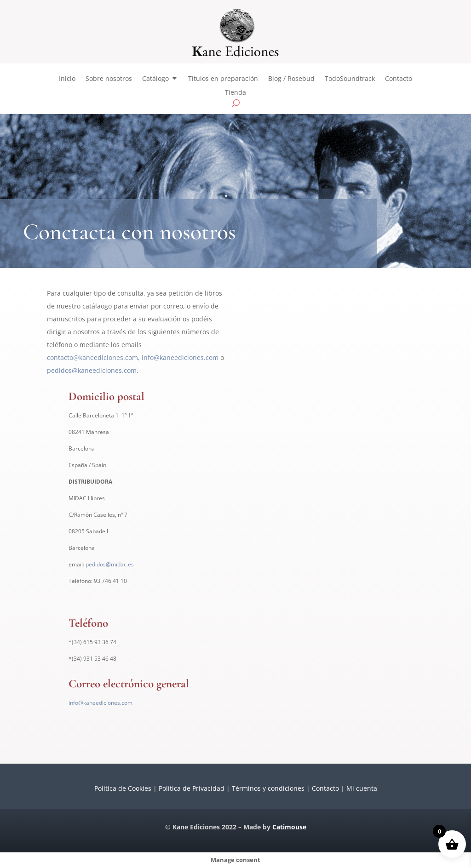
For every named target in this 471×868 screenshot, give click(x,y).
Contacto (399, 79)
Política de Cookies (123, 788)
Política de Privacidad (192, 788)
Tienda (235, 93)
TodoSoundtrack (350, 79)
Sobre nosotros (109, 79)
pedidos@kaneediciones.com (92, 370)
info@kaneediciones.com (180, 357)
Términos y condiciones (268, 788)
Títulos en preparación (223, 79)
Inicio (67, 79)
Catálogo (155, 79)
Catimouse (289, 827)
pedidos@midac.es (110, 564)
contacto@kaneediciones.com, (93, 357)
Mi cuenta (362, 788)
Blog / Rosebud (291, 79)
